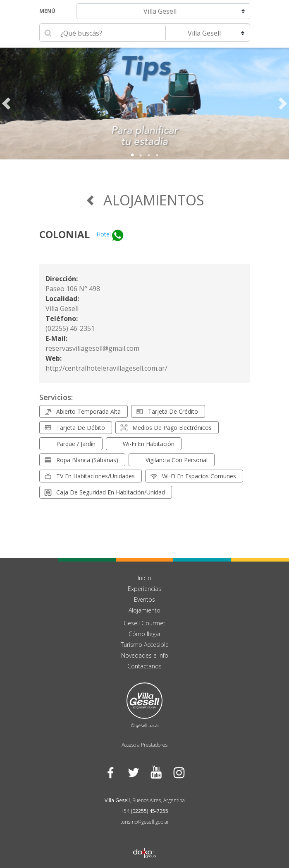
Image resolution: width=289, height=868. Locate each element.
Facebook (111, 772)
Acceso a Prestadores (144, 745)
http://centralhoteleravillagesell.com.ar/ (106, 368)
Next (283, 104)
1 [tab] (132, 155)
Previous (6, 104)
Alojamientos (145, 200)
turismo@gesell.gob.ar (145, 822)
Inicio (144, 578)
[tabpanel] (144, 104)
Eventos (144, 599)
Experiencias (144, 589)
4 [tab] (157, 155)
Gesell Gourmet (144, 623)
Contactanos (144, 666)
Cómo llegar (145, 634)
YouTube (156, 772)
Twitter (133, 772)
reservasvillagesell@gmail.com (92, 348)
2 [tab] (141, 155)
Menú (47, 11)
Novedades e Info (145, 655)
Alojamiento (144, 610)
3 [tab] (149, 155)
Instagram (179, 772)
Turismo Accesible (145, 645)
